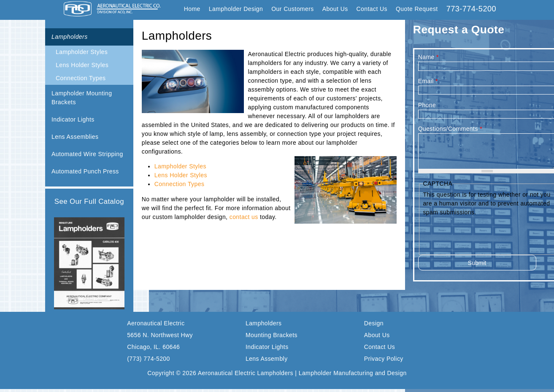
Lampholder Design (236, 9)
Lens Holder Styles (82, 65)
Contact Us (372, 9)
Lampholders (70, 37)
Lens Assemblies (75, 137)
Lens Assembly (267, 359)
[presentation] (487, 233)
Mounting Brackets (272, 335)
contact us (244, 217)
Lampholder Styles (82, 52)
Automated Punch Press (85, 171)
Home (192, 9)
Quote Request (417, 9)
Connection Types (81, 78)
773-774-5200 (471, 9)
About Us (335, 9)
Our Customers (292, 9)
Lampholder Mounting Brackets (82, 98)
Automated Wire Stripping (87, 154)
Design (374, 323)
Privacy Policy (384, 359)
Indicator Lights (73, 119)
